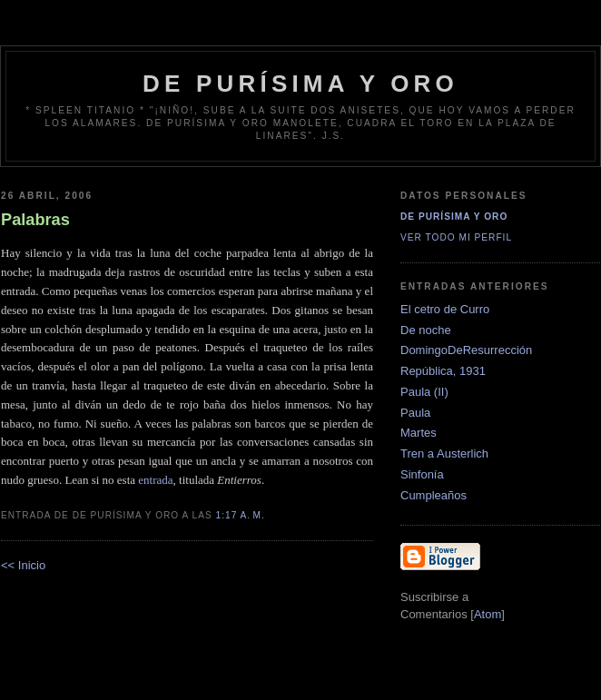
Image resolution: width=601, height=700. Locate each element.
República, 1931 (443, 371)
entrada (155, 480)
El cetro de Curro (445, 309)
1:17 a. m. (241, 515)
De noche (426, 330)
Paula (415, 413)
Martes (419, 433)
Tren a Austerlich (444, 454)
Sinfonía (422, 474)
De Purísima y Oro (454, 217)
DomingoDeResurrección (466, 350)
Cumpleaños (434, 495)
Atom (488, 614)
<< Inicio (23, 565)
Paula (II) (424, 392)
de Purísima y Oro (300, 84)
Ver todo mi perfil (456, 237)
